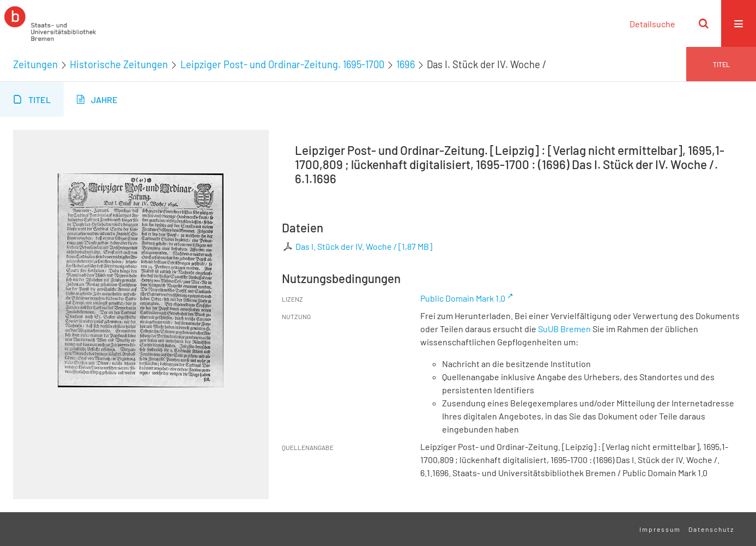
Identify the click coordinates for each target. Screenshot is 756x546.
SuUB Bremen (564, 329)
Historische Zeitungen (119, 64)
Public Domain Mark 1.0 (463, 298)
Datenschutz (711, 529)
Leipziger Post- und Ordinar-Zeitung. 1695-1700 (282, 64)
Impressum (660, 529)
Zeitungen (35, 64)
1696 (406, 64)
